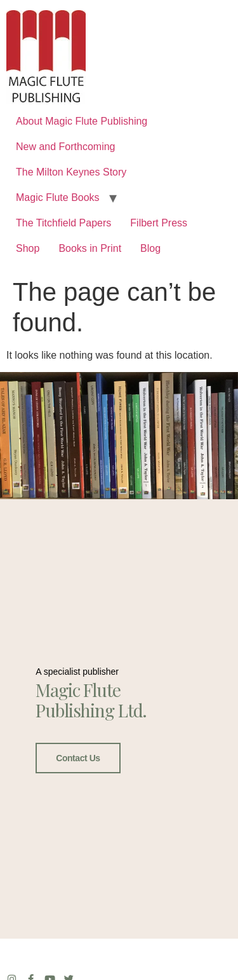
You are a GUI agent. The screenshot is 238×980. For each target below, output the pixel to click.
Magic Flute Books (58, 197)
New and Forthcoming (66, 147)
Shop (28, 248)
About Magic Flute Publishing (82, 121)
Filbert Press (159, 223)
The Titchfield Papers (63, 223)
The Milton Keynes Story (71, 172)
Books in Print (90, 248)
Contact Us (78, 757)
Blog (150, 248)
